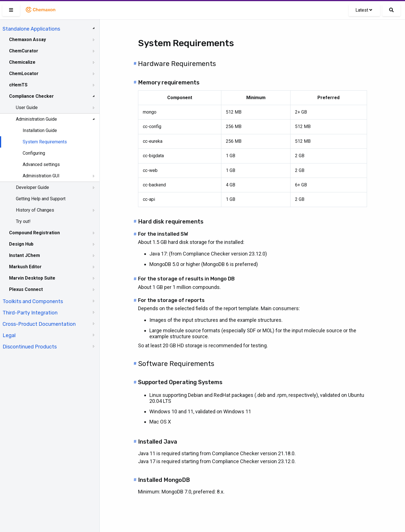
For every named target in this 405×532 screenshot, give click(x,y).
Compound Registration (34, 233)
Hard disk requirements (171, 222)
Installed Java (158, 442)
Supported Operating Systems (180, 382)
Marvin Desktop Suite (32, 278)
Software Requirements (176, 364)
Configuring (34, 153)
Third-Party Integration (30, 313)
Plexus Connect (26, 289)
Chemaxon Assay (27, 40)
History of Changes (35, 210)
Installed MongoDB (164, 480)
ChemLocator (24, 74)
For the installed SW (163, 234)
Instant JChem (25, 255)
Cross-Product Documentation (39, 324)
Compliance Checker (31, 96)
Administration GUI (41, 176)
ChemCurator (24, 51)
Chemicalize (22, 62)
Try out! (23, 221)
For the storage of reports (171, 300)
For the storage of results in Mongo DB (186, 279)
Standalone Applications (31, 29)
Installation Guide (40, 130)
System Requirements (45, 142)
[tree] (50, 187)
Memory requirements (169, 82)
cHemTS (18, 85)
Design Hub (21, 244)
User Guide (27, 108)
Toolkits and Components (33, 301)
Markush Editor (25, 267)
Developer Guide (32, 187)
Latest (364, 10)
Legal (9, 335)
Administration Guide (36, 119)
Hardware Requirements (177, 64)
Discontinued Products (30, 347)
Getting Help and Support (41, 199)
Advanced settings (41, 164)
